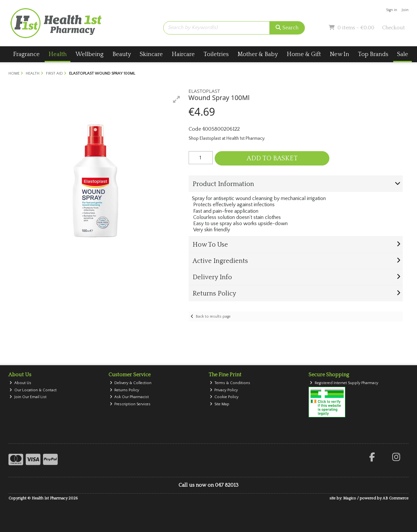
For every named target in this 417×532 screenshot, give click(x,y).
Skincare (151, 54)
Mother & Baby (258, 54)
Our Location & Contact (33, 390)
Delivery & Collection (131, 383)
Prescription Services (130, 404)
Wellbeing (90, 54)
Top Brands (373, 54)
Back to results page (213, 316)
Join (405, 10)
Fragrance (26, 54)
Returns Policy (125, 390)
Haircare (183, 54)
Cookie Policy (224, 397)
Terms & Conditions (230, 383)
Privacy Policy (224, 390)
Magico (350, 498)
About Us (20, 383)
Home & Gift (304, 54)
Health (58, 54)
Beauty (122, 54)
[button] (177, 99)
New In (339, 54)
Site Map (220, 404)
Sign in (392, 10)
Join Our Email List (28, 397)
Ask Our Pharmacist (129, 397)
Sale (403, 54)
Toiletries (216, 54)
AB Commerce (395, 498)
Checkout (394, 28)
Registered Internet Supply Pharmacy (344, 383)
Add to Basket (272, 158)
